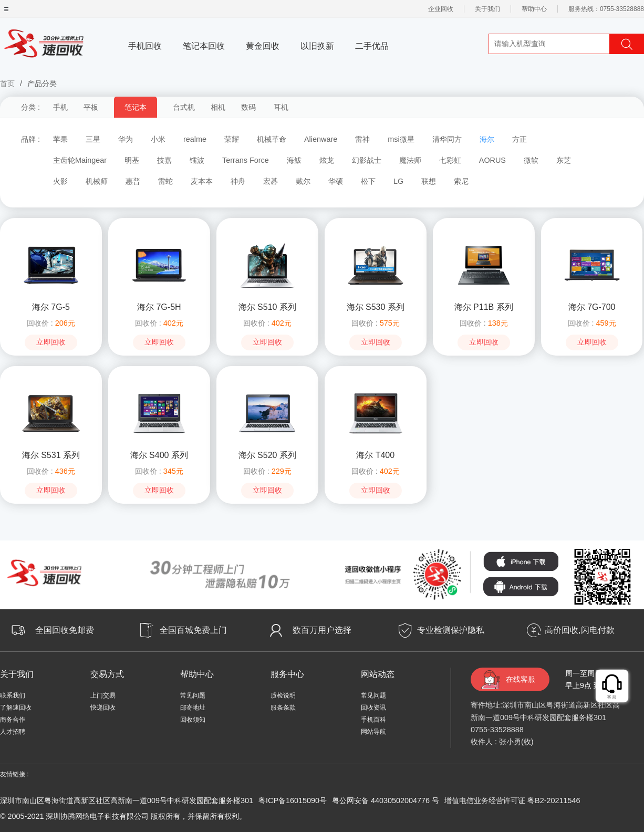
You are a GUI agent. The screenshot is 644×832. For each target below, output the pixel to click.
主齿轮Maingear (80, 160)
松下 (368, 181)
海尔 (487, 139)
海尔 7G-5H (159, 307)
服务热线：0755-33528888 (606, 9)
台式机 (184, 107)
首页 (7, 84)
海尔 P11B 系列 (484, 307)
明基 (132, 160)
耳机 (281, 107)
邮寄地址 (193, 708)
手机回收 (145, 46)
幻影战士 (367, 160)
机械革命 (272, 139)
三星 (93, 139)
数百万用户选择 (322, 630)
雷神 (362, 139)
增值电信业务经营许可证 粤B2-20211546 (512, 800)
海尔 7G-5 (51, 307)
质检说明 (283, 695)
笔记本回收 (204, 46)
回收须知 (193, 720)
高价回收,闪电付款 (579, 630)
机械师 (97, 181)
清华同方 (447, 139)
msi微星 (401, 139)
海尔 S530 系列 (376, 307)
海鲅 (294, 160)
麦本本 (202, 181)
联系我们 (13, 695)
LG (398, 181)
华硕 (336, 181)
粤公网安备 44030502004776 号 (386, 800)
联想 (429, 181)
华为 (126, 139)
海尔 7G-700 (592, 307)
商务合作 (13, 720)
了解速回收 (16, 708)
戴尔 (303, 181)
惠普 (133, 181)
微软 (531, 160)
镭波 (197, 160)
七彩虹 (450, 160)
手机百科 (373, 720)
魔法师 (410, 160)
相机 (218, 107)
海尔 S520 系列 (267, 455)
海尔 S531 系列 (51, 455)
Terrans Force (246, 160)
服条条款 (283, 708)
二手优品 (372, 46)
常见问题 (193, 695)
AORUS (492, 160)
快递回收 (103, 708)
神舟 (238, 181)
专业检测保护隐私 (451, 630)
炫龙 (327, 160)
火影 (60, 181)
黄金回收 (263, 46)
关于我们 (487, 9)
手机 (60, 107)
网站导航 (373, 732)
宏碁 (271, 181)
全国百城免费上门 (193, 630)
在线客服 (521, 679)
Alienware (321, 139)
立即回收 (51, 342)
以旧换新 (317, 46)
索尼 (461, 181)
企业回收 (441, 9)
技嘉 (164, 160)
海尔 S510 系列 (267, 307)
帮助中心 (534, 9)
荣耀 (232, 139)
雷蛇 (165, 181)
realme (195, 139)
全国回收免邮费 (65, 630)
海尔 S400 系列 (159, 455)
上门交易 (103, 695)
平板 (91, 107)
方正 (520, 139)
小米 (158, 139)
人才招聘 (13, 732)
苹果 (60, 139)
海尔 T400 (375, 455)
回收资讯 (373, 708)
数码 (248, 107)
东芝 (564, 160)
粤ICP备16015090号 (293, 800)
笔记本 (136, 107)
